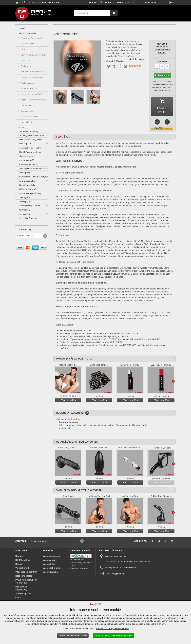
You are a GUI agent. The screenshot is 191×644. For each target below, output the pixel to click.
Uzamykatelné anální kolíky (32, 77)
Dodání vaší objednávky (21, 585)
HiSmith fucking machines (30, 152)
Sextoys (22, 127)
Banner (19, 561)
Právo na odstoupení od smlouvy (26, 578)
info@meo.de (118, 571)
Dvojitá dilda (26, 60)
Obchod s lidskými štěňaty (30, 193)
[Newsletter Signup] (45, 236)
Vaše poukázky (51, 569)
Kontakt (93, 2)
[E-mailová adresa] (29, 236)
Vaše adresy (49, 561)
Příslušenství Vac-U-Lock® (31, 38)
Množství (162, 61)
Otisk (18, 595)
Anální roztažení (27, 83)
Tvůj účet (48, 547)
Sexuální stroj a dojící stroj (30, 148)
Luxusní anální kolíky (29, 117)
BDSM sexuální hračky (28, 189)
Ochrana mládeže (79, 566)
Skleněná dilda (27, 111)
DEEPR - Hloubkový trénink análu (34, 100)
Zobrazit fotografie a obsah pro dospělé (77, 65)
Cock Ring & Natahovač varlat (31, 135)
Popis (59, 134)
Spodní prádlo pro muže (29, 206)
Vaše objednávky (52, 553)
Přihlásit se (150, 2)
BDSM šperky (24, 210)
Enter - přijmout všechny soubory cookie (114, 635)
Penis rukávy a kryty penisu (30, 140)
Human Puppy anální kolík (31, 94)
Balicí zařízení (26, 122)
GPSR (69, 134)
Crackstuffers (26, 105)
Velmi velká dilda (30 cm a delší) (33, 55)
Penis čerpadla (25, 144)
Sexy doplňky (24, 214)
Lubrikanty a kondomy (28, 131)
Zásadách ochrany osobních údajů (112, 629)
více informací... (136, 59)
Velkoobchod (22, 565)
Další (99, 97)
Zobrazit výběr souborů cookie (73, 635)
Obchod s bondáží (26, 160)
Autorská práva (23, 591)
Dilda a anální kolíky (27, 33)
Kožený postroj (25, 201)
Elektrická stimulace (27, 181)
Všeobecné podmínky (26, 569)
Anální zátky (26, 66)
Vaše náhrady (50, 557)
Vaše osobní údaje (52, 565)
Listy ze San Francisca (28, 218)
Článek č (111, 61)
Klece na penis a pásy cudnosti (32, 168)
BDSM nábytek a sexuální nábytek (33, 177)
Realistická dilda (27, 44)
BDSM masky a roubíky (29, 164)
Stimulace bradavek (27, 156)
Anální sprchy (24, 173)
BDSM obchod (23, 557)
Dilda (23, 49)
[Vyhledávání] (114, 13)
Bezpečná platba (24, 573)
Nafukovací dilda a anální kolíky (33, 72)
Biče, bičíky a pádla (27, 185)
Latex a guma (24, 197)
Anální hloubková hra (29, 88)
